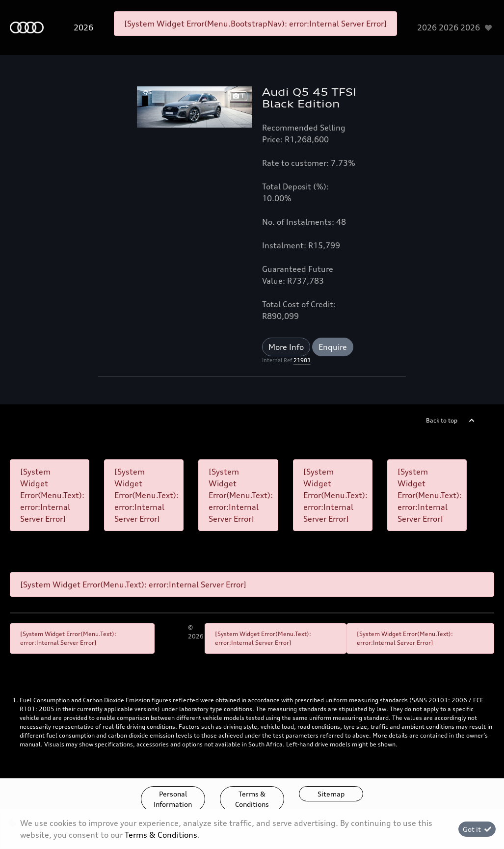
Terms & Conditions (252, 799)
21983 (302, 360)
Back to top (442, 420)
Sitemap (331, 794)
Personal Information (173, 799)
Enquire (333, 347)
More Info (286, 347)
